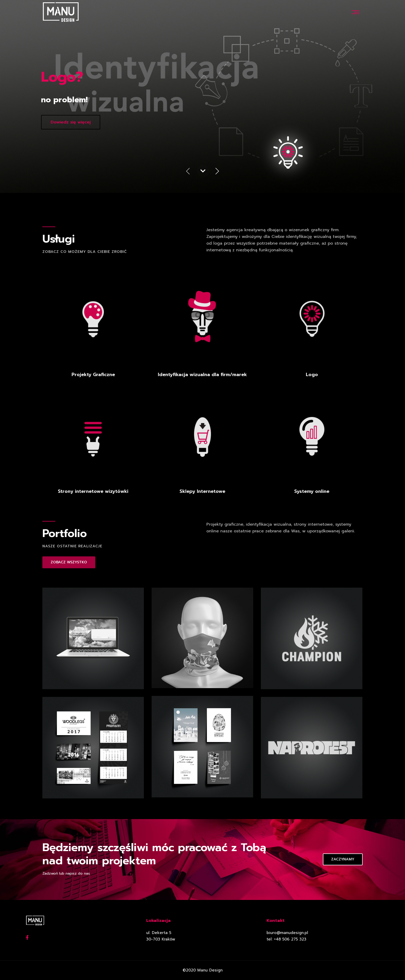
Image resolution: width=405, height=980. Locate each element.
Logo (312, 375)
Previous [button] (188, 172)
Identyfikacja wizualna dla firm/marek (202, 375)
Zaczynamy (343, 859)
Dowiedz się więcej (71, 122)
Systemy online (312, 491)
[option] (202, 96)
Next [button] (217, 172)
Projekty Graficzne (93, 375)
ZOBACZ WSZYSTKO (69, 562)
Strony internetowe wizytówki (93, 491)
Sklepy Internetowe (202, 491)
